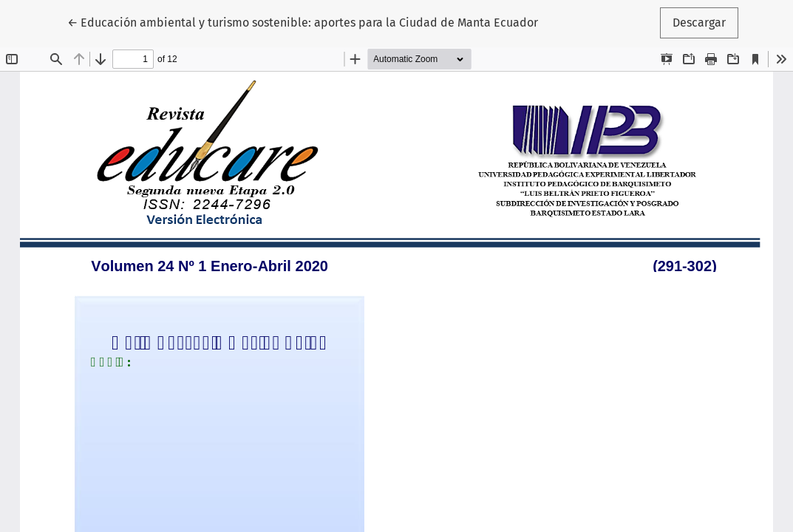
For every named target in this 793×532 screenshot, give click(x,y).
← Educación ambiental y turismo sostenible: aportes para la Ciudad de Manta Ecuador (303, 21)
